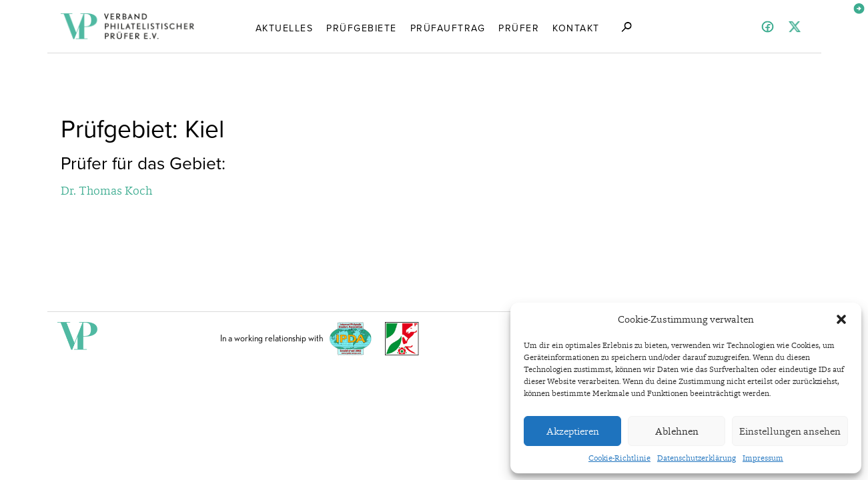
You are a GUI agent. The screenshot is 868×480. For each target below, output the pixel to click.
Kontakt (576, 27)
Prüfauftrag (448, 27)
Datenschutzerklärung (697, 458)
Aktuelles (285, 27)
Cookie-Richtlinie (619, 458)
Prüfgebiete (362, 27)
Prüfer (519, 27)
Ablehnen (677, 431)
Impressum (763, 458)
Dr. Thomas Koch (106, 190)
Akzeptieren (573, 431)
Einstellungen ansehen (790, 431)
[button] (841, 319)
